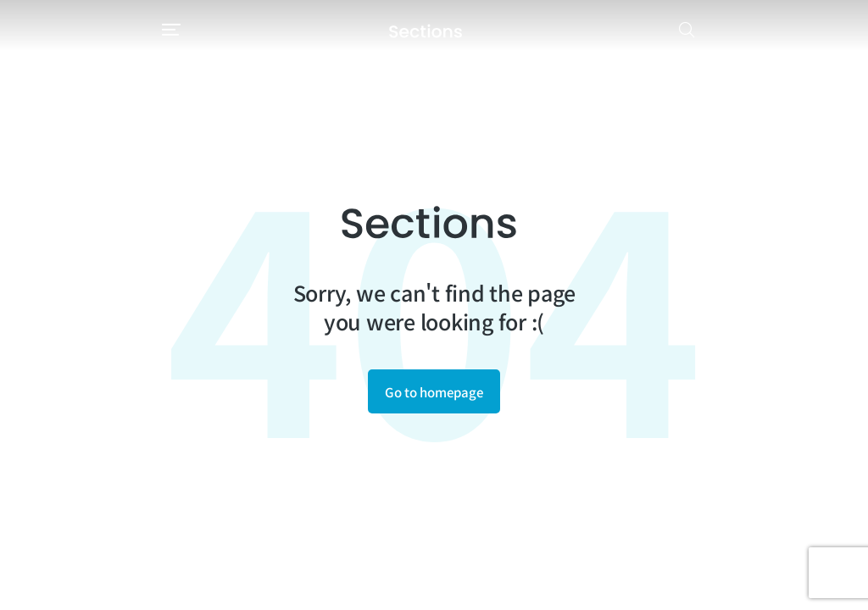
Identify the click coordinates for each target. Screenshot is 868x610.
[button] (27, 30)
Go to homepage (434, 392)
